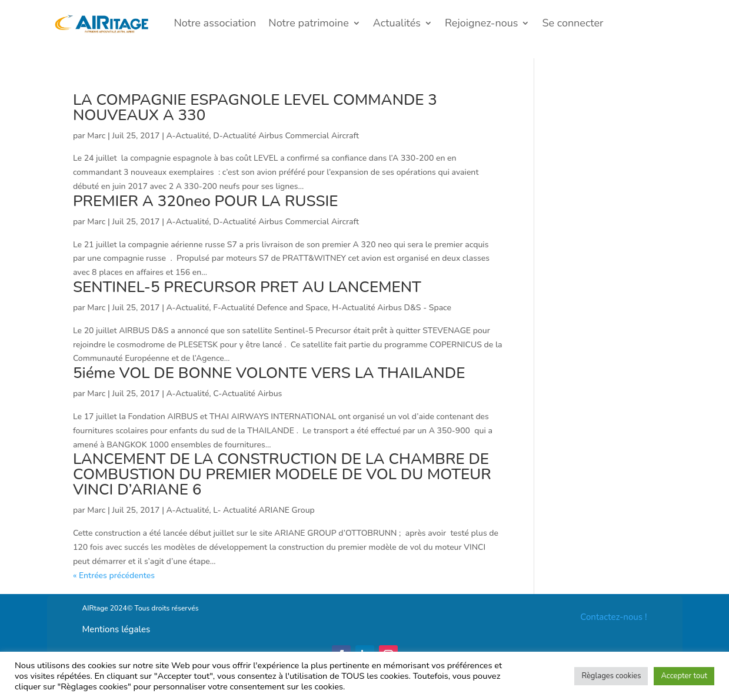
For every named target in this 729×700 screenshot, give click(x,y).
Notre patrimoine (308, 23)
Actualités (397, 23)
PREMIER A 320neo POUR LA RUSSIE (206, 201)
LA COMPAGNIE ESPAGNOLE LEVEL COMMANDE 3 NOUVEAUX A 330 (255, 107)
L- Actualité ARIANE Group (264, 510)
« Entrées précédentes (114, 575)
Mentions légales (116, 629)
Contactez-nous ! (613, 617)
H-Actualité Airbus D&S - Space (392, 308)
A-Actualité (188, 136)
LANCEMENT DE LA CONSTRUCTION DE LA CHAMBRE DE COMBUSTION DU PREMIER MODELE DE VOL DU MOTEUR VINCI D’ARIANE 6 (282, 474)
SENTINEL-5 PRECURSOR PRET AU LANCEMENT (247, 287)
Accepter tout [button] (684, 676)
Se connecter (572, 23)
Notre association (215, 23)
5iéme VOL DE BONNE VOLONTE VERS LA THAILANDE (269, 373)
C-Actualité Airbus (247, 394)
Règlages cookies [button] (611, 676)
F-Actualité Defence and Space (270, 308)
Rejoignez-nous (481, 23)
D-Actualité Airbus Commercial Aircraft (286, 136)
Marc (96, 136)
